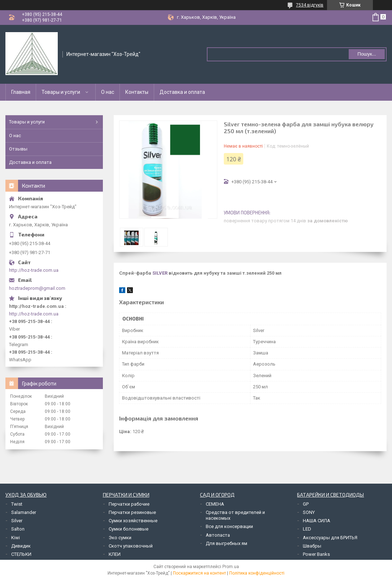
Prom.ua (231, 567)
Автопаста (218, 535)
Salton (18, 529)
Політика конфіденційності (257, 573)
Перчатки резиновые (132, 512)
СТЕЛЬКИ (21, 554)
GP (306, 504)
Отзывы (18, 149)
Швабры (312, 546)
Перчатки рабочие (129, 504)
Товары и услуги (61, 92)
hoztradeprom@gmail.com (37, 288)
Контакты (137, 92)
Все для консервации (229, 526)
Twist (17, 504)
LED (307, 529)
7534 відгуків (310, 5)
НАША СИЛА (317, 521)
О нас (108, 92)
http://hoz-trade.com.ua (34, 270)
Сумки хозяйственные (133, 521)
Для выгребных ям (227, 543)
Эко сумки (120, 538)
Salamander (24, 512)
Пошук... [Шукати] (367, 54)
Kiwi (16, 538)
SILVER (160, 273)
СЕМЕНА (215, 504)
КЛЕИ (115, 554)
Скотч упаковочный (131, 546)
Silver (17, 521)
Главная (21, 92)
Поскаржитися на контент (199, 573)
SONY (309, 512)
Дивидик (21, 546)
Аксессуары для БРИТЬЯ (330, 538)
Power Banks (316, 554)
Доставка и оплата (182, 92)
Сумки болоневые (129, 529)
